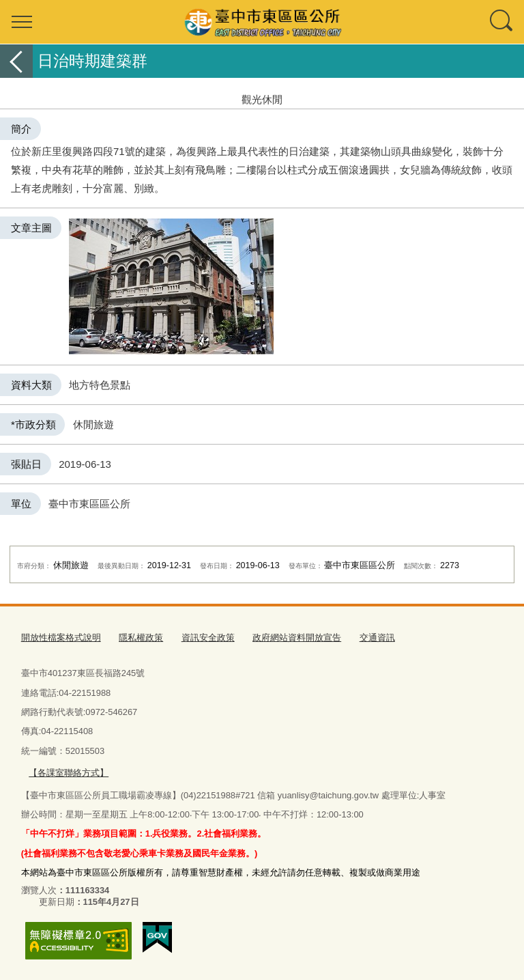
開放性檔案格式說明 (61, 638)
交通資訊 (377, 638)
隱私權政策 (141, 638)
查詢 (502, 22)
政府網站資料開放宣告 (297, 638)
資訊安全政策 (208, 638)
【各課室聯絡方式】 (69, 773)
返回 (16, 61)
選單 (22, 22)
